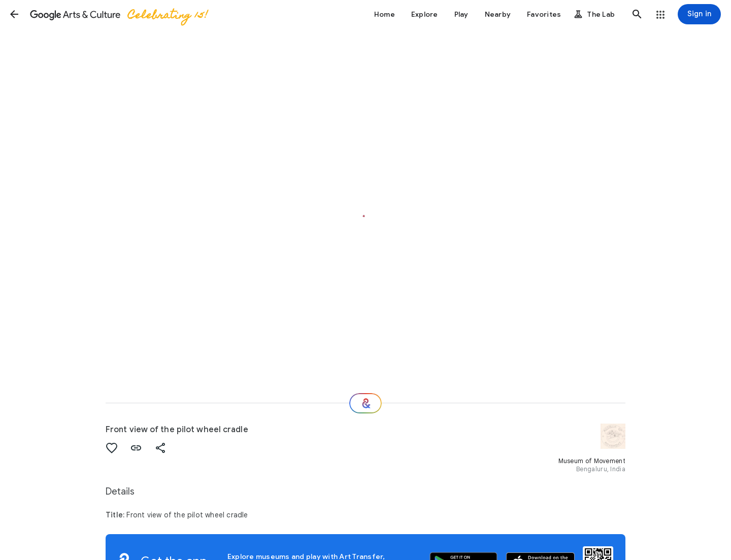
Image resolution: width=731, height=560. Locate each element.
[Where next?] (365, 403)
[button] (14, 14)
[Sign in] (699, 14)
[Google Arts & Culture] (118, 14)
